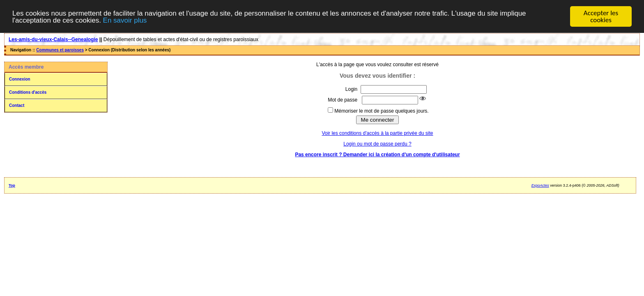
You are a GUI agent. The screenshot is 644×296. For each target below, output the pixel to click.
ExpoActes (540, 185)
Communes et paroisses (60, 50)
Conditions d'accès (28, 92)
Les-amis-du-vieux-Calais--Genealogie (53, 39)
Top (12, 185)
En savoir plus (125, 20)
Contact (17, 105)
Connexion (20, 79)
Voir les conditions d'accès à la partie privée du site (377, 133)
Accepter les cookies (601, 16)
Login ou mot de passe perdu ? (377, 144)
